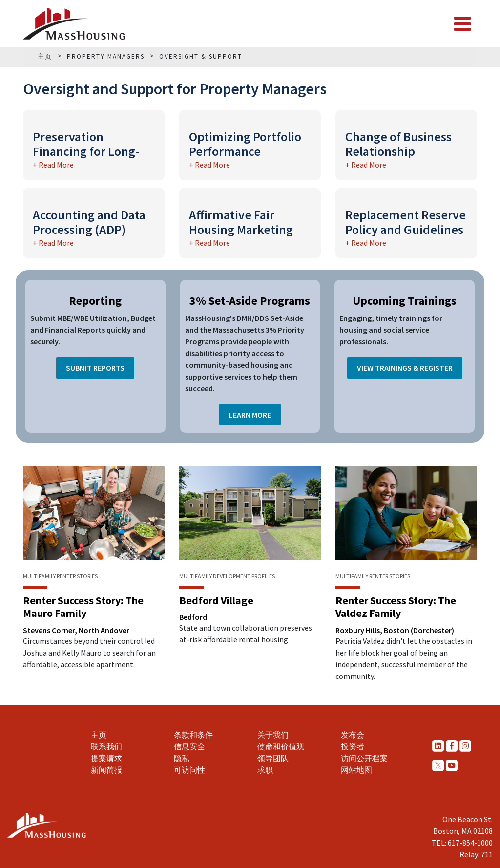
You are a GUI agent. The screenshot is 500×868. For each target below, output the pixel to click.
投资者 (353, 746)
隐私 (182, 758)
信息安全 (189, 746)
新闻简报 (106, 770)
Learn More (250, 415)
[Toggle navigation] (462, 24)
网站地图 (356, 770)
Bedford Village (216, 600)
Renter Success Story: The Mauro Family (83, 607)
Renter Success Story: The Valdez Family (396, 607)
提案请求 (106, 758)
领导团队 (273, 758)
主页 (99, 735)
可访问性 (189, 770)
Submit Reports (95, 368)
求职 (265, 770)
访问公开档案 (364, 758)
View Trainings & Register (405, 368)
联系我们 (106, 746)
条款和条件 (193, 735)
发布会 (353, 735)
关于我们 (273, 735)
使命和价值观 (281, 746)
